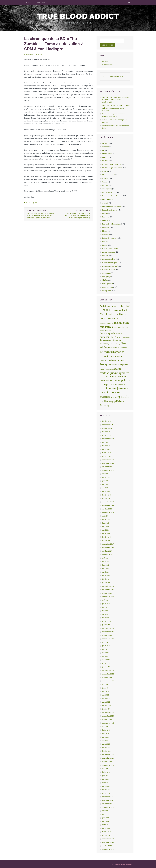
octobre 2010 (107, 846)
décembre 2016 (108, 586)
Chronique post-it (109, 175)
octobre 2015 (107, 635)
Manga (105, 231)
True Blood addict (78, 16)
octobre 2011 (107, 804)
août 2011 (106, 811)
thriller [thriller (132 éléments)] (104, 401)
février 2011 (107, 832)
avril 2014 (106, 698)
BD (36, 203)
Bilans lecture (107, 154)
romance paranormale (111, 266)
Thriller (105, 280)
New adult (106, 234)
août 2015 (106, 642)
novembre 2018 (108, 505)
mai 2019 (106, 484)
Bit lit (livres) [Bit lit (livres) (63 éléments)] (110, 310)
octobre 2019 (107, 467)
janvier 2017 (107, 583)
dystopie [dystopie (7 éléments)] (108, 330)
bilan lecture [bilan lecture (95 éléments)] (119, 306)
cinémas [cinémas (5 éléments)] (118, 319)
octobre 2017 (107, 551)
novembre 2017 (108, 547)
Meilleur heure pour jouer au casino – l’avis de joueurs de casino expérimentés (116, 100)
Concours (106, 185)
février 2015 (107, 663)
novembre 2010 (108, 842)
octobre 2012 (107, 762)
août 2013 (106, 726)
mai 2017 (106, 569)
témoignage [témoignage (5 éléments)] (112, 402)
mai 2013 (106, 737)
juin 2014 (106, 691)
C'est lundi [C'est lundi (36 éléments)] (122, 310)
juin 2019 (106, 481)
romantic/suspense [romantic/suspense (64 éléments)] (110, 392)
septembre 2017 (108, 554)
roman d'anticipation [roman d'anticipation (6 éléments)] (107, 369)
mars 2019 (106, 491)
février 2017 (107, 579)
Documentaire (107, 199)
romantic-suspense (109, 270)
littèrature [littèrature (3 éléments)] (113, 344)
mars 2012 (106, 786)
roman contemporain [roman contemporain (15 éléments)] (119, 365)
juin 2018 (106, 523)
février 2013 (107, 748)
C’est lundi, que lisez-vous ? (112, 168)
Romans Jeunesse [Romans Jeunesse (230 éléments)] (117, 388)
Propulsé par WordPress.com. (122, 864)
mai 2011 (106, 821)
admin (40, 54)
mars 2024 (106, 432)
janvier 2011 (107, 835)
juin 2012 (106, 776)
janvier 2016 (107, 625)
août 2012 (106, 769)
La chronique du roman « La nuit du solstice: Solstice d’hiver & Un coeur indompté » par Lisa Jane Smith (41, 214)
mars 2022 (106, 449)
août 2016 (106, 600)
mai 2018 (106, 526)
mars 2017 (106, 576)
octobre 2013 (107, 720)
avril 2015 (106, 656)
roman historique (109, 252)
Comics (29, 203)
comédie (105, 178)
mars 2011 (106, 828)
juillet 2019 (106, 477)
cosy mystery (107, 189)
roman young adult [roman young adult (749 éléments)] (114, 397)
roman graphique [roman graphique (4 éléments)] (105, 377)
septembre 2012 (108, 765)
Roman (105, 245)
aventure (106, 147)
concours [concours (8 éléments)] (103, 323)
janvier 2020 (107, 456)
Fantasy (105, 213)
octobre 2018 (107, 509)
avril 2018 (106, 530)
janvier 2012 (107, 793)
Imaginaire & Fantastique (111, 224)
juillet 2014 (106, 688)
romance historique (109, 263)
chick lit (105, 171)
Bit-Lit (104, 157)
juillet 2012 (106, 772)
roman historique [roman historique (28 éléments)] (118, 377)
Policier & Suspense (109, 238)
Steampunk (106, 273)
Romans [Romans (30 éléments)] (117, 384)
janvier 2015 (107, 667)
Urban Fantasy (108, 287)
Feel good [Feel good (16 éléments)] (112, 337)
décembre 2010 (108, 839)
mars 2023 (106, 446)
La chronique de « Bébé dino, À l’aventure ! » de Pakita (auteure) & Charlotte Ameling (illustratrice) (76, 214)
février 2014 (107, 705)
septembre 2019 (108, 470)
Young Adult (107, 291)
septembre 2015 (108, 639)
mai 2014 (106, 695)
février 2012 (107, 790)
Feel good (106, 217)
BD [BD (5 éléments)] (110, 306)
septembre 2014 (108, 681)
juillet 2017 (106, 562)
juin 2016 (106, 607)
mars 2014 (106, 702)
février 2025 (107, 421)
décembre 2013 (108, 712)
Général (105, 220)
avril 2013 (106, 741)
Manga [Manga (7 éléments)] (118, 344)
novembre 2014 (108, 674)
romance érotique (109, 259)
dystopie (105, 203)
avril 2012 (106, 783)
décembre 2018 (108, 502)
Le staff (29, 3)
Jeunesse (105, 227)
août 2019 (106, 474)
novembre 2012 (108, 758)
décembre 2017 (108, 544)
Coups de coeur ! (108, 192)
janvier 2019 (107, 498)
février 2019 (107, 495)
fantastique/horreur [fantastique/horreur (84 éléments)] (111, 333)
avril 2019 (106, 488)
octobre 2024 (107, 428)
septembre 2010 (108, 849)
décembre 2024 (108, 425)
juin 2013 (106, 733)
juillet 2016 (106, 604)
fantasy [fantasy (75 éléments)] (104, 337)
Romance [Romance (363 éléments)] (106, 352)
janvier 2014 (107, 709)
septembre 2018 (108, 512)
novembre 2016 (108, 590)
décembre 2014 (108, 670)
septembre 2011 (108, 807)
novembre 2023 (108, 439)
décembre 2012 (108, 755)
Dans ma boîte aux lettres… (112, 196)
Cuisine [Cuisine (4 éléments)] (109, 323)
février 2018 (107, 537)
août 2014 (106, 684)
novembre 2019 (108, 463)
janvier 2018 (107, 541)
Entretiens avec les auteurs (112, 206)
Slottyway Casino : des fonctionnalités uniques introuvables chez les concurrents (116, 108)
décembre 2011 (108, 797)
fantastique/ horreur (110, 210)
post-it (104, 241)
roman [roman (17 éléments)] (124, 348)
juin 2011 (106, 818)
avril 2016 (106, 614)
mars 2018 (106, 533)
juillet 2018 (106, 519)
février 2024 (107, 435)
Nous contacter (43, 3)
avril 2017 (106, 572)
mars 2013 (106, 744)
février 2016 (107, 621)
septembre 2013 (108, 723)
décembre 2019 (108, 460)
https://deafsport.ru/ (113, 77)
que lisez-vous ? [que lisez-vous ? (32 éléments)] (114, 348)
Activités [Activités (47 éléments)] (104, 306)
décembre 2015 (108, 628)
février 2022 (107, 453)
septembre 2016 (108, 597)
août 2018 (106, 516)
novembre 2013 (108, 716)
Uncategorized (108, 284)
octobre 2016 (107, 593)
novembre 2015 (108, 632)
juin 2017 (106, 565)
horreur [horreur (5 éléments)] (119, 337)
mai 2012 (106, 779)
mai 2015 (106, 653)
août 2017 (106, 558)
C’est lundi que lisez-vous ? (112, 164)
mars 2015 (106, 660)
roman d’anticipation (110, 249)
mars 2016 (106, 618)
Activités (105, 143)
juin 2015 (106, 649)
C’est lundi (106, 161)
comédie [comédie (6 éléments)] (123, 319)
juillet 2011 (106, 814)
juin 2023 (106, 442)
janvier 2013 (107, 751)
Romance (106, 256)
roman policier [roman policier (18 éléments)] (106, 380)
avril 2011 (106, 825)
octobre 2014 (107, 677)
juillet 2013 (106, 730)
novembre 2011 (108, 800)
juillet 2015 (106, 646)
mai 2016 (106, 611)
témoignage (107, 277)
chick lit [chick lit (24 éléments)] (111, 319)
